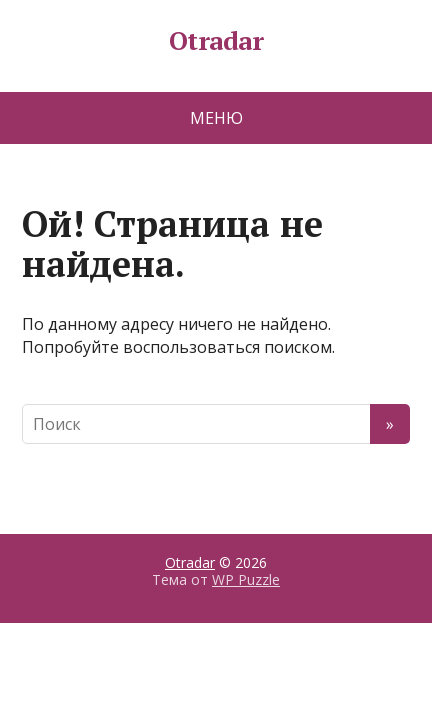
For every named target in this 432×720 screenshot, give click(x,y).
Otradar (216, 41)
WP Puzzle (246, 579)
